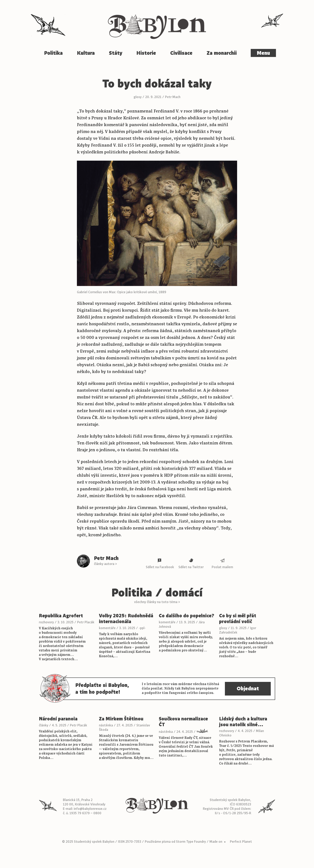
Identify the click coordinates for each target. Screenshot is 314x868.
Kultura (86, 53)
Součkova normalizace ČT (183, 722)
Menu (263, 53)
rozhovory (46, 622)
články (44, 725)
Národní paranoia (58, 719)
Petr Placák (86, 622)
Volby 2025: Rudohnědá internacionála (126, 619)
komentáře (107, 628)
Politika (53, 53)
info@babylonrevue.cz (90, 809)
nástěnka (106, 725)
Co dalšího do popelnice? (187, 616)
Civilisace (181, 53)
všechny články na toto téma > (157, 602)
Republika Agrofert (61, 616)
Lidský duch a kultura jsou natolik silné (243, 722)
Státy (116, 53)
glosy (138, 97)
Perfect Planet (241, 842)
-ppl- (142, 628)
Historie (146, 53)
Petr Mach (173, 97)
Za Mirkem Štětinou (121, 719)
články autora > (105, 564)
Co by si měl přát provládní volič (238, 619)
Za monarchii (222, 53)
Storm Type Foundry (191, 842)
